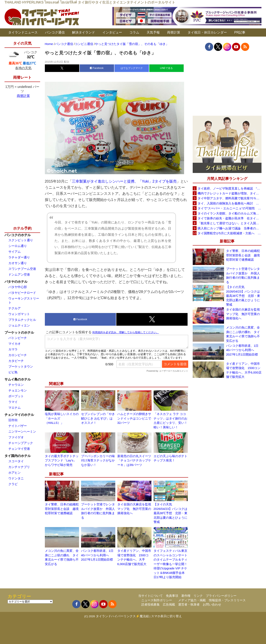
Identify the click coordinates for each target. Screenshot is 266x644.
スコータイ (16, 461)
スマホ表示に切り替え (166, 616)
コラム (134, 32)
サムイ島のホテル (18, 379)
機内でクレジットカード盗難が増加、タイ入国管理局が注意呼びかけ (230, 193)
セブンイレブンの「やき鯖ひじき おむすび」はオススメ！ (98, 418)
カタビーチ (16, 361)
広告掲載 (169, 604)
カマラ (13, 349)
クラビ (13, 484)
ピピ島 (13, 372)
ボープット (16, 396)
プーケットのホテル (19, 333)
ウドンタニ (16, 478)
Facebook (97, 68)
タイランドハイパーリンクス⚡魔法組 (122, 616)
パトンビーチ (18, 338)
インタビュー (112, 32)
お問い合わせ (212, 604)
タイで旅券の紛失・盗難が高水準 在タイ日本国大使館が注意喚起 (230, 218)
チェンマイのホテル (19, 415)
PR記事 (240, 32)
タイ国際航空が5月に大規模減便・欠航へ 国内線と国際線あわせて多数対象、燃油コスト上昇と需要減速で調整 (230, 233)
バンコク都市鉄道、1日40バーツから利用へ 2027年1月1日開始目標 (97, 555)
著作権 (186, 596)
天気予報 (153, 32)
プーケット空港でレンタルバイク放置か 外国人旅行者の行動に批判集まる (243, 275)
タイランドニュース (23, 32)
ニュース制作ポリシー (157, 600)
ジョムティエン (19, 325)
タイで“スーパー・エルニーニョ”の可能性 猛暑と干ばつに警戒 (230, 208)
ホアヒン (15, 473)
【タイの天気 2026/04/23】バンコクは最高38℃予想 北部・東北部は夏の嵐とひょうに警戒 (171, 513)
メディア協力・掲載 (192, 600)
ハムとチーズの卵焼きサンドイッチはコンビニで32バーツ (134, 418)
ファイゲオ (16, 437)
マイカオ (15, 344)
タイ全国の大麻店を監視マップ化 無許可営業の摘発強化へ (134, 509)
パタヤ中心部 (18, 287)
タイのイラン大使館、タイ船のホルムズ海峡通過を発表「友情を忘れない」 (230, 213)
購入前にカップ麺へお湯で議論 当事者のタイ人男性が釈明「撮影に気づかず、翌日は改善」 (230, 228)
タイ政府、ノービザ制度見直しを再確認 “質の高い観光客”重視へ (230, 188)
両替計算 (174, 32)
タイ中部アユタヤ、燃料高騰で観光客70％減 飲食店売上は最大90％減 (230, 198)
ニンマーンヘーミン (22, 431)
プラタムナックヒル (22, 320)
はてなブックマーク (132, 68)
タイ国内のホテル (18, 456)
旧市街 (13, 420)
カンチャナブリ (19, 467)
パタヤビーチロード (22, 293)
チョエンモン (18, 390)
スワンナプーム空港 (22, 269)
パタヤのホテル (16, 282)
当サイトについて (151, 596)
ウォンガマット (19, 314)
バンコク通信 (55, 32)
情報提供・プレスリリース (227, 600)
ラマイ (13, 402)
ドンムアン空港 (19, 274)
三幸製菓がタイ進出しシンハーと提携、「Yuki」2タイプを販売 (124, 181)
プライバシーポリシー (221, 596)
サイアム (15, 252)
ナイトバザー (18, 426)
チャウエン (16, 385)
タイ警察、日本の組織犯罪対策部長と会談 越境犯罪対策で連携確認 (62, 509)
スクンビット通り (21, 240)
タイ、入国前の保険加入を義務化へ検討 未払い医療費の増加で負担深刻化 (230, 203)
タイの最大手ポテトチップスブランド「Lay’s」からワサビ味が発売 (62, 460)
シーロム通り (18, 246)
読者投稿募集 (151, 604)
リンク (198, 596)
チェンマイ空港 (19, 449)
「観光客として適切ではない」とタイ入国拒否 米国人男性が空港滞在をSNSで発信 (230, 223)
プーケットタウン (21, 366)
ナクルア (15, 308)
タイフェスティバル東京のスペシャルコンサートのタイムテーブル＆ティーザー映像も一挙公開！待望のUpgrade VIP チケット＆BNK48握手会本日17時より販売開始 (170, 564)
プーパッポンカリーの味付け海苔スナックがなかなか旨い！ (98, 460)
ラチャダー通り (19, 257)
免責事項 (172, 596)
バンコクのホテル (18, 235)
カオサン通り (18, 263)
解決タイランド (84, 32)
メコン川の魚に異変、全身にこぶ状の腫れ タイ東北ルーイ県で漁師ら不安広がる (243, 334)
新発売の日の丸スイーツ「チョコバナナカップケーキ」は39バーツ (134, 460)
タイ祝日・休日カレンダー (207, 32)
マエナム (15, 408)
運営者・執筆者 (189, 604)
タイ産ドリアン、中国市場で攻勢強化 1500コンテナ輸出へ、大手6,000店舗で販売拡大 (244, 370)
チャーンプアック (21, 443)
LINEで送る (166, 68)
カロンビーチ (18, 355)
